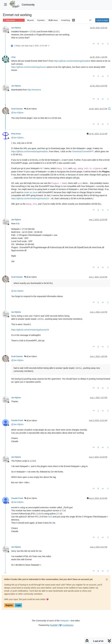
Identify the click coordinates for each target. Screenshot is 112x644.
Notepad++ (65, 621)
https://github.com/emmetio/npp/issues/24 (30, 198)
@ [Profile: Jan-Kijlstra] (17, 113)
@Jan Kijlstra (30, 109)
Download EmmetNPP (83, 151)
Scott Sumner (17, 109)
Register (9, 605)
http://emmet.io (34, 90)
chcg (13, 57)
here (50, 517)
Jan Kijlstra (16, 28)
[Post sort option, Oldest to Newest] (90, 20)
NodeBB (54, 625)
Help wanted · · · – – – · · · (14, 20)
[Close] (107, 579)
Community (28, 5)
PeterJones (16, 134)
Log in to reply (102, 20)
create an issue (31, 192)
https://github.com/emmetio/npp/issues (29, 67)
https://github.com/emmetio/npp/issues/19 (30, 330)
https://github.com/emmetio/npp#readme (72, 61)
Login (18, 605)
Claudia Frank (17, 420)
